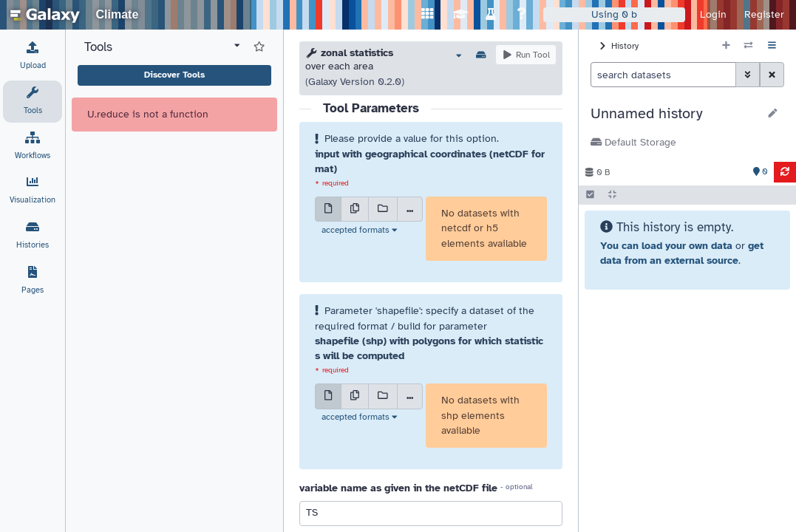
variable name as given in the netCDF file (398, 488)
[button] (674, 114)
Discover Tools (174, 75)
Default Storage (633, 142)
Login (713, 14)
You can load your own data (666, 246)
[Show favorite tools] (259, 47)
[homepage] (45, 15)
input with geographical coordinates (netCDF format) (430, 161)
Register (764, 14)
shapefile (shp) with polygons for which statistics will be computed (429, 348)
